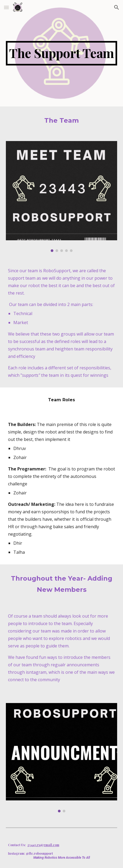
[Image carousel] (61, 197)
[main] (61, 53)
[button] (6, 7)
